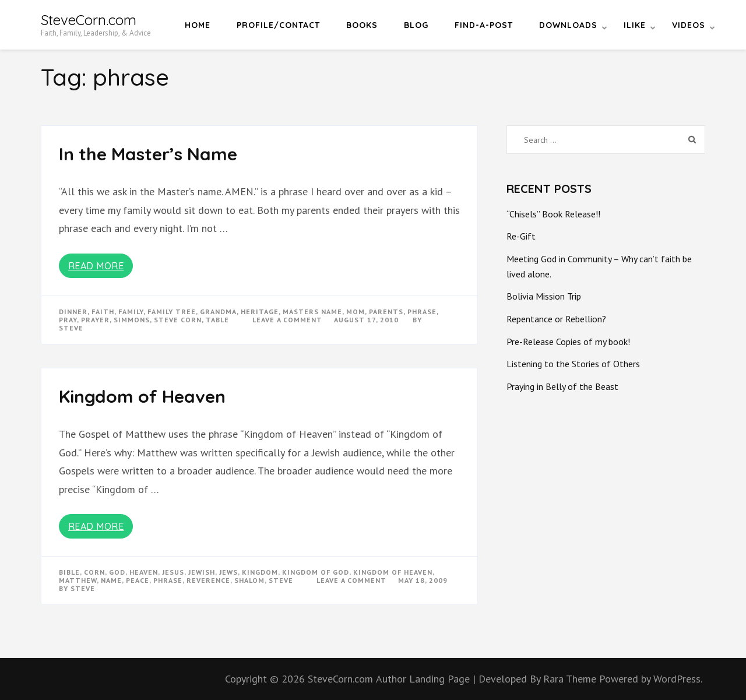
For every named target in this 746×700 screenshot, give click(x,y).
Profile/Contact (278, 25)
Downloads (568, 25)
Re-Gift (521, 236)
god (117, 572)
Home (198, 25)
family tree (172, 312)
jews (228, 572)
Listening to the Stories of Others (573, 364)
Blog (416, 25)
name (111, 580)
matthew (78, 580)
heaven (144, 572)
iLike (635, 25)
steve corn (178, 320)
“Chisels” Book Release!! (553, 214)
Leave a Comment (287, 320)
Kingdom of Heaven (142, 396)
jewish (202, 572)
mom (356, 312)
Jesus (173, 572)
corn (94, 572)
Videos (689, 25)
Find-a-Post (484, 25)
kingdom (260, 572)
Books (362, 25)
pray (68, 320)
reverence (208, 580)
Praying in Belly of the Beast (562, 386)
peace (138, 580)
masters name (312, 312)
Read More (96, 266)
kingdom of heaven (393, 572)
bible (69, 572)
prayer (95, 320)
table (217, 320)
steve (281, 580)
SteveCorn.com (89, 20)
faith (103, 312)
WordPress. (678, 679)
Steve (71, 328)
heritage (260, 312)
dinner (73, 312)
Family (131, 312)
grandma (218, 312)
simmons (132, 320)
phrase (422, 312)
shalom (249, 580)
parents (386, 312)
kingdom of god (316, 572)
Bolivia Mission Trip (544, 296)
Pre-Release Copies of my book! (568, 342)
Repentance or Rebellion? (556, 319)
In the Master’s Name (148, 154)
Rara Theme (571, 679)
